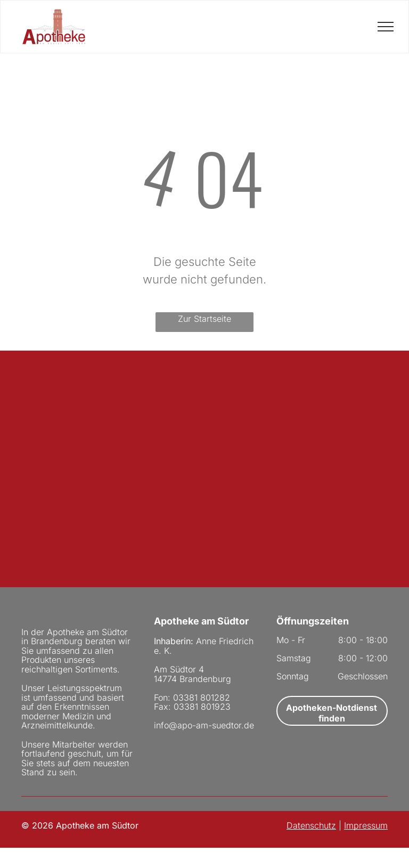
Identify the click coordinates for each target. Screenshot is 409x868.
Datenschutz (311, 825)
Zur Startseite (204, 319)
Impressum (366, 825)
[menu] (386, 27)
